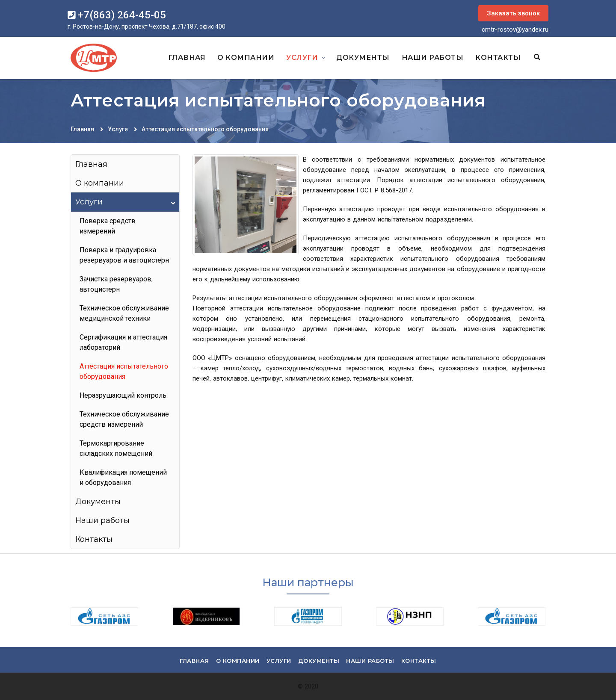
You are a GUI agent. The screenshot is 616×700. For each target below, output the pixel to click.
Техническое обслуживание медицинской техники (124, 313)
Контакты (498, 58)
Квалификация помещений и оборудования (123, 477)
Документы (363, 58)
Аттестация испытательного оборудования (205, 129)
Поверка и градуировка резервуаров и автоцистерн (124, 255)
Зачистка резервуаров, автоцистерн (116, 284)
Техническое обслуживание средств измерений (124, 419)
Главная (187, 58)
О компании (246, 58)
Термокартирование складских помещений (116, 448)
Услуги (302, 58)
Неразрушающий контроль (123, 395)
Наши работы (433, 58)
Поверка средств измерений (108, 226)
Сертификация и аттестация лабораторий (123, 342)
